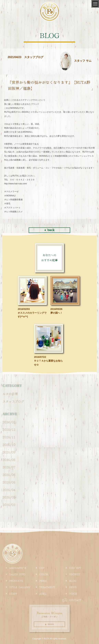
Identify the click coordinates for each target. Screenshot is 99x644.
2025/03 (9, 498)
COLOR (44, 575)
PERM (43, 581)
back (49, 230)
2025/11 (9, 437)
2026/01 (9, 422)
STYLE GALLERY (20, 587)
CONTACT (75, 600)
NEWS (73, 587)
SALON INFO (17, 575)
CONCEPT (75, 568)
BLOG (73, 581)
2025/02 (9, 505)
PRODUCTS (16, 581)
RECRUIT (75, 575)
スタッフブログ (13, 402)
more (49, 624)
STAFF (13, 594)
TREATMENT (47, 587)
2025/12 (9, 430)
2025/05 (9, 483)
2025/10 (9, 445)
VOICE (73, 594)
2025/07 (9, 467)
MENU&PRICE (18, 568)
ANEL (43, 594)
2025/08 (9, 460)
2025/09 (9, 453)
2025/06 (9, 475)
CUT (42, 568)
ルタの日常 (10, 394)
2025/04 (9, 490)
